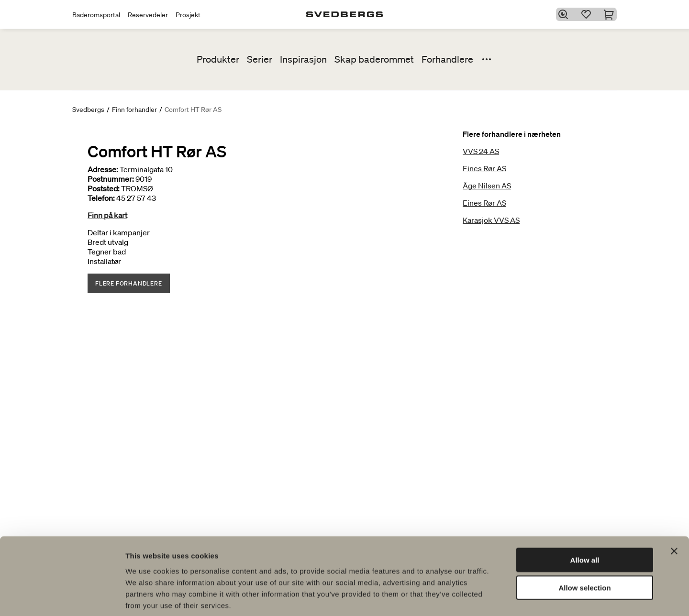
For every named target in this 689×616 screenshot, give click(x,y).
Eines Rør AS (484, 168)
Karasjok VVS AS (491, 220)
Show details (502, 597)
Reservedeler (148, 15)
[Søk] (565, 14)
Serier (260, 59)
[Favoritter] (588, 14)
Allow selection (584, 541)
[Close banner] (674, 504)
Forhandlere (447, 59)
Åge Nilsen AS (487, 186)
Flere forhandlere (129, 283)
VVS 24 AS (481, 151)
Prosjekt (188, 15)
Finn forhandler (134, 110)
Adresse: (103, 169)
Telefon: (101, 198)
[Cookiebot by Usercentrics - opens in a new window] (62, 597)
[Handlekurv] (611, 14)
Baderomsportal (96, 15)
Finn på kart (107, 215)
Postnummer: (111, 179)
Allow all (585, 513)
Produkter (218, 59)
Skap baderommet (374, 59)
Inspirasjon (303, 59)
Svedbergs (88, 110)
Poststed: (104, 188)
